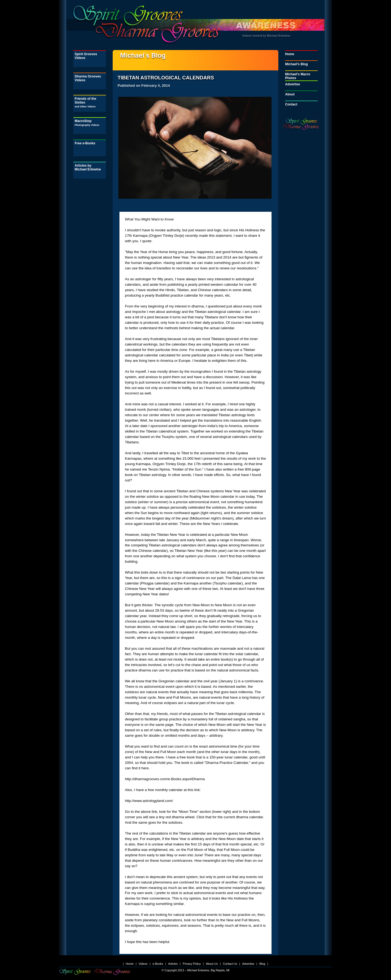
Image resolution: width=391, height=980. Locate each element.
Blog (262, 964)
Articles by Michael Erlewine (88, 167)
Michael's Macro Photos (298, 76)
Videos (143, 964)
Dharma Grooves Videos (88, 78)
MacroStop (87, 123)
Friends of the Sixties (85, 102)
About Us (212, 964)
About (290, 94)
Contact (291, 104)
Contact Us (230, 964)
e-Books (158, 964)
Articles (173, 964)
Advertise (293, 84)
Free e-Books (85, 143)
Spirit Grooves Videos (86, 56)
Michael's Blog (297, 64)
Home (290, 54)
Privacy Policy (192, 964)
